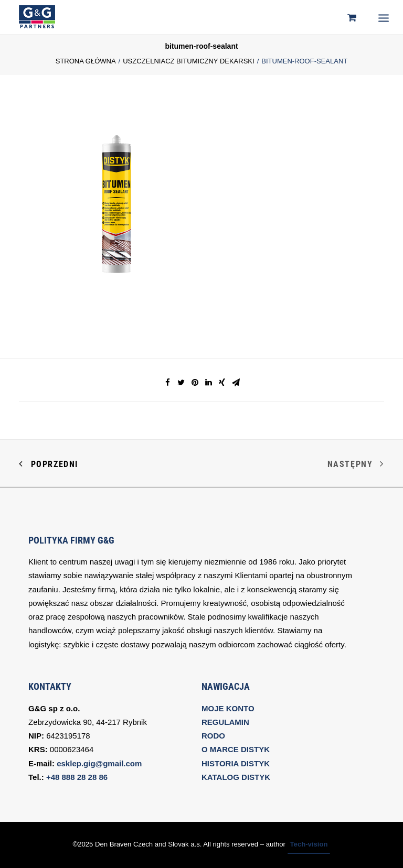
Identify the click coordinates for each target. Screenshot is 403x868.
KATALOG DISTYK (236, 777)
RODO (213, 736)
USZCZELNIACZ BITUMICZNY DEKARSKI (188, 61)
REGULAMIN (225, 722)
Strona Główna (86, 61)
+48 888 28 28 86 (77, 777)
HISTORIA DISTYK (236, 763)
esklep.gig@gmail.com (99, 763)
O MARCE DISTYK (236, 749)
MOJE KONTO (228, 708)
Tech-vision (309, 844)
